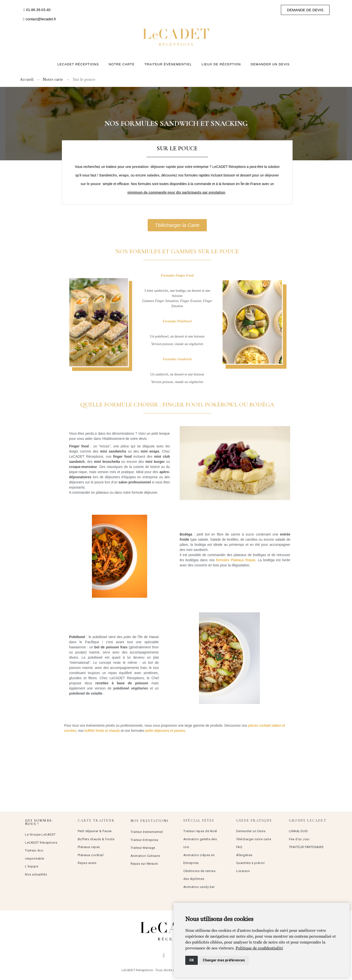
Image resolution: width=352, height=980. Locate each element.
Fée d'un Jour (299, 839)
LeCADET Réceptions (41, 843)
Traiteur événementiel (147, 832)
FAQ (239, 847)
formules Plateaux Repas (236, 560)
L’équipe (32, 866)
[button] (37, 10)
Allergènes (244, 855)
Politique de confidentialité (259, 948)
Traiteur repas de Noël (200, 831)
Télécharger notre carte (254, 839)
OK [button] (192, 960)
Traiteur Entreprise (144, 840)
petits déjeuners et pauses (165, 731)
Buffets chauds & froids (96, 839)
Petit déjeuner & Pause (95, 831)
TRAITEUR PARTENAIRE (306, 847)
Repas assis (87, 863)
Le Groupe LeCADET (40, 834)
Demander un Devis (251, 831)
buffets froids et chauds (102, 731)
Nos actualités (36, 874)
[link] (259, 948)
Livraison (243, 871)
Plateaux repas (89, 847)
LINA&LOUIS (298, 831)
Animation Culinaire (145, 856)
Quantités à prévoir (251, 863)
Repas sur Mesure (144, 864)
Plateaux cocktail (91, 855)
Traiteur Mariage (143, 848)
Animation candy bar (199, 887)
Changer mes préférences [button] (224, 960)
